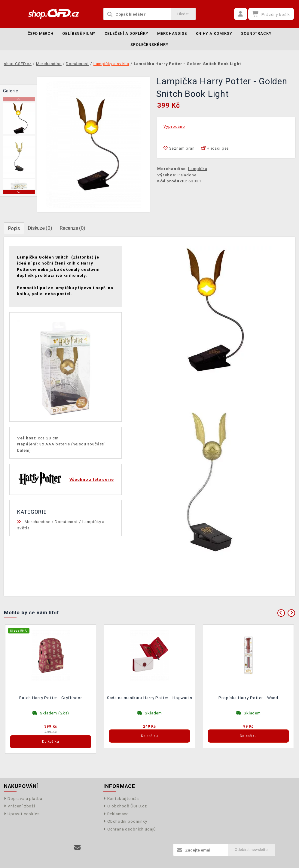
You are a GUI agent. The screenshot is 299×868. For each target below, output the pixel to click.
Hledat (183, 14)
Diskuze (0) (40, 228)
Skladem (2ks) (55, 713)
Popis (14, 228)
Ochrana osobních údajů (130, 829)
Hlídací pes (215, 148)
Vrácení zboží (20, 806)
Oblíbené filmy (79, 33)
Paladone (187, 175)
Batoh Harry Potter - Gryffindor (51, 698)
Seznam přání (180, 148)
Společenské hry (149, 45)
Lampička (198, 169)
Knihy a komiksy (214, 33)
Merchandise (172, 33)
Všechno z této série (92, 479)
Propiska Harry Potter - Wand (248, 698)
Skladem (153, 713)
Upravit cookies (22, 814)
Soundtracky (256, 33)
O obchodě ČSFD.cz (125, 806)
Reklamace (116, 814)
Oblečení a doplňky (127, 33)
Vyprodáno (174, 126)
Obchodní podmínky (125, 821)
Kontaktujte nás (121, 798)
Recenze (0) (73, 228)
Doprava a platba (23, 798)
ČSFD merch (41, 33)
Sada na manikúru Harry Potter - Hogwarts (150, 698)
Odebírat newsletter (252, 850)
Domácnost (66, 522)
